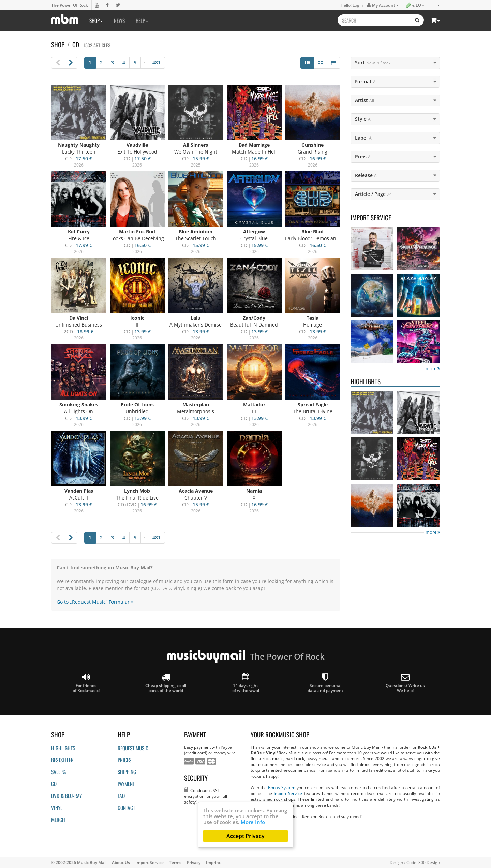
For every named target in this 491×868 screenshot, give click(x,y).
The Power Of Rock (70, 5)
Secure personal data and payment (325, 683)
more (433, 369)
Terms (175, 862)
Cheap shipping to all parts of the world (166, 683)
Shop (96, 20)
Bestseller (62, 760)
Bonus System (282, 787)
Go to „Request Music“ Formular (95, 602)
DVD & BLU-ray (66, 796)
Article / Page (373, 194)
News (119, 20)
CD (54, 784)
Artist (364, 100)
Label (364, 138)
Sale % (59, 772)
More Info (253, 822)
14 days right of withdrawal (246, 683)
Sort (373, 63)
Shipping (127, 772)
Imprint (213, 862)
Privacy (194, 862)
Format (366, 81)
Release (367, 175)
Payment (126, 784)
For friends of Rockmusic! (86, 683)
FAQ (121, 796)
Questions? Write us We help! (405, 683)
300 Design (429, 862)
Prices (124, 760)
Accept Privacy (245, 836)
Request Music (133, 748)
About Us (121, 862)
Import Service (288, 793)
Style (364, 119)
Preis (364, 156)
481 (157, 63)
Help (142, 20)
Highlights (63, 748)
